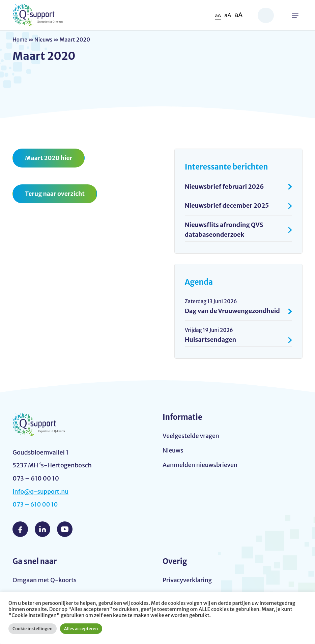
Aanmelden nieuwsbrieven (201, 466)
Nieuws (45, 40)
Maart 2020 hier (49, 158)
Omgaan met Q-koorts (45, 580)
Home (20, 40)
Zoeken (266, 15)
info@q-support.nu (41, 492)
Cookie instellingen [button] (33, 629)
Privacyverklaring (188, 580)
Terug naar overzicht (55, 194)
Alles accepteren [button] (81, 629)
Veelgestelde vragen (192, 436)
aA (218, 15)
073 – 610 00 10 (36, 505)
